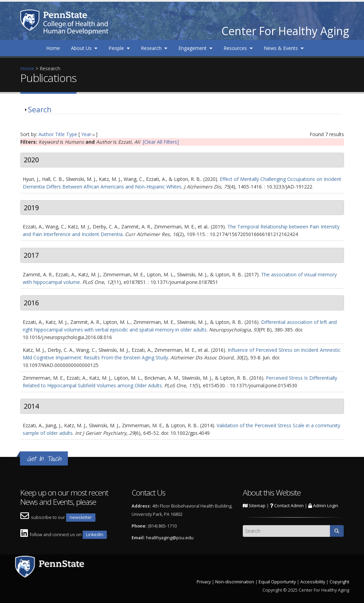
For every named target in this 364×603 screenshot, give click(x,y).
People (119, 48)
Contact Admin (287, 506)
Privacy (204, 582)
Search (40, 110)
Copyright (339, 582)
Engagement (195, 48)
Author (46, 134)
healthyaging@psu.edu (170, 538)
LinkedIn (95, 535)
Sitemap (254, 506)
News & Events (284, 48)
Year (86, 134)
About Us (84, 48)
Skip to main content (23, 4)
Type (72, 134)
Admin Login (323, 506)
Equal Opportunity (277, 582)
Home (53, 48)
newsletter (81, 517)
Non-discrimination (235, 582)
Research (154, 48)
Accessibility (313, 582)
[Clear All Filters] (161, 142)
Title (60, 134)
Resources (238, 48)
